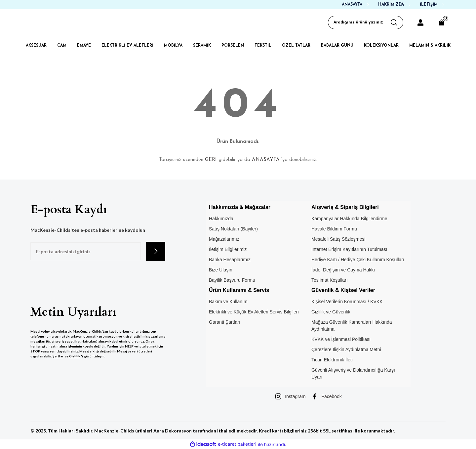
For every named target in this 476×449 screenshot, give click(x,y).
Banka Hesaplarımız (230, 260)
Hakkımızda (221, 219)
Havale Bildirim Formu (334, 229)
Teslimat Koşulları (330, 280)
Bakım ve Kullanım (228, 302)
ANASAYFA (266, 160)
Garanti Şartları (225, 322)
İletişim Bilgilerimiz (228, 249)
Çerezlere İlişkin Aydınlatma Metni (346, 349)
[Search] (366, 22)
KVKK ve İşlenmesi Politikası (341, 339)
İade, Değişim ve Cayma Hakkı (343, 270)
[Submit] (156, 251)
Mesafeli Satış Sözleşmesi (338, 239)
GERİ (211, 160)
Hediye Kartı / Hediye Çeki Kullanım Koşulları (358, 260)
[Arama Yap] (397, 22)
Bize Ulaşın (221, 270)
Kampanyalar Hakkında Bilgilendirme (349, 219)
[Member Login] (420, 22)
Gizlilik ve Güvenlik (331, 312)
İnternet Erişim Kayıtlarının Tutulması (349, 249)
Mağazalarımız (224, 239)
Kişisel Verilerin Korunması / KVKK (347, 302)
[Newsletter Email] (86, 251)
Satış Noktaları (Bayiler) (233, 229)
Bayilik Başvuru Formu (232, 280)
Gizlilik (75, 356)
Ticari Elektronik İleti (332, 360)
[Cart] (442, 22)
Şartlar (58, 356)
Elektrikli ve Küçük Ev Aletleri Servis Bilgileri (254, 312)
